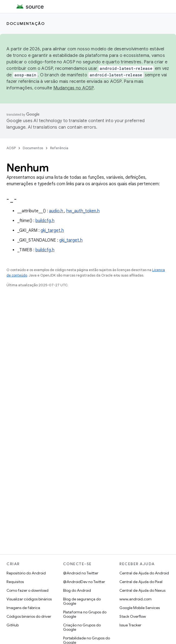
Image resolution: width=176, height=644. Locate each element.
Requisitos (15, 582)
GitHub (13, 625)
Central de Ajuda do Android (144, 573)
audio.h (57, 211)
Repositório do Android (26, 573)
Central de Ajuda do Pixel (141, 582)
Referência (59, 148)
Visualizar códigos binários (29, 599)
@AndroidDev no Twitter (84, 582)
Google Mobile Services (140, 608)
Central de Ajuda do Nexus (142, 590)
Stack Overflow (133, 616)
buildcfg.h (45, 221)
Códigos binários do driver (29, 616)
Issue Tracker (130, 625)
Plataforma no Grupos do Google (85, 614)
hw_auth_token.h (83, 211)
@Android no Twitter (81, 573)
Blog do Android (77, 590)
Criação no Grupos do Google (82, 627)
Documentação (26, 24)
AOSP (11, 148)
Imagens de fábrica (23, 608)
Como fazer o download (27, 590)
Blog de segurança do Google (82, 601)
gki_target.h (52, 230)
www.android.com (136, 599)
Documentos (33, 148)
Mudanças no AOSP (74, 88)
